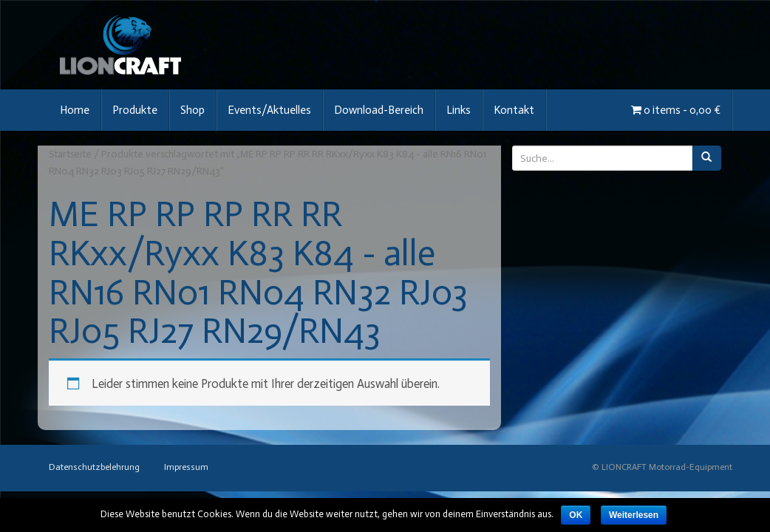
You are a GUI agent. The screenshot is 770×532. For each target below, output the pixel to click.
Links (459, 110)
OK (576, 515)
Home (75, 110)
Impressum (186, 467)
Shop (192, 110)
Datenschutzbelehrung (94, 467)
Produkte (135, 110)
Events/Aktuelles (269, 110)
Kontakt (514, 110)
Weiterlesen (634, 515)
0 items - (676, 110)
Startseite (70, 154)
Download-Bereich (379, 110)
